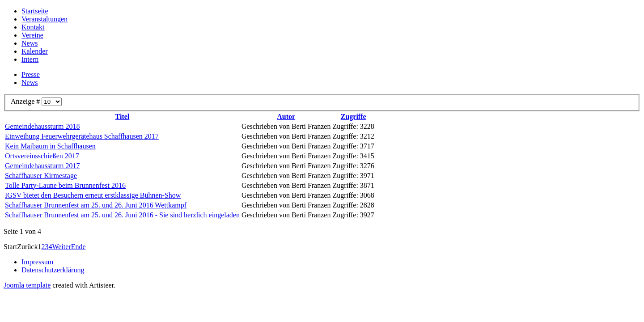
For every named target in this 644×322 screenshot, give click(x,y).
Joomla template (27, 285)
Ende (78, 247)
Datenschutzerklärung (53, 270)
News (30, 43)
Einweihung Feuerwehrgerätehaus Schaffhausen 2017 (82, 136)
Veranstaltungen (44, 19)
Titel (123, 117)
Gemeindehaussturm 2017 (42, 166)
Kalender (35, 51)
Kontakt (33, 27)
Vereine (32, 35)
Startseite (35, 11)
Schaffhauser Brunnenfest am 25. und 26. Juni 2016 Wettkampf (96, 205)
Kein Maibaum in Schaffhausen (50, 146)
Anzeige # (26, 101)
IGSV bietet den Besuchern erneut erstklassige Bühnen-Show (93, 195)
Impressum (37, 262)
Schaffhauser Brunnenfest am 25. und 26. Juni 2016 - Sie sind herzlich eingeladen (122, 215)
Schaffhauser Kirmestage (41, 176)
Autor (286, 117)
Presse (31, 74)
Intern (30, 59)
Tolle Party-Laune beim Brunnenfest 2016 (65, 185)
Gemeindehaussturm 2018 (42, 126)
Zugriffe (354, 117)
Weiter (61, 247)
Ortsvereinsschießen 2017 (42, 156)
